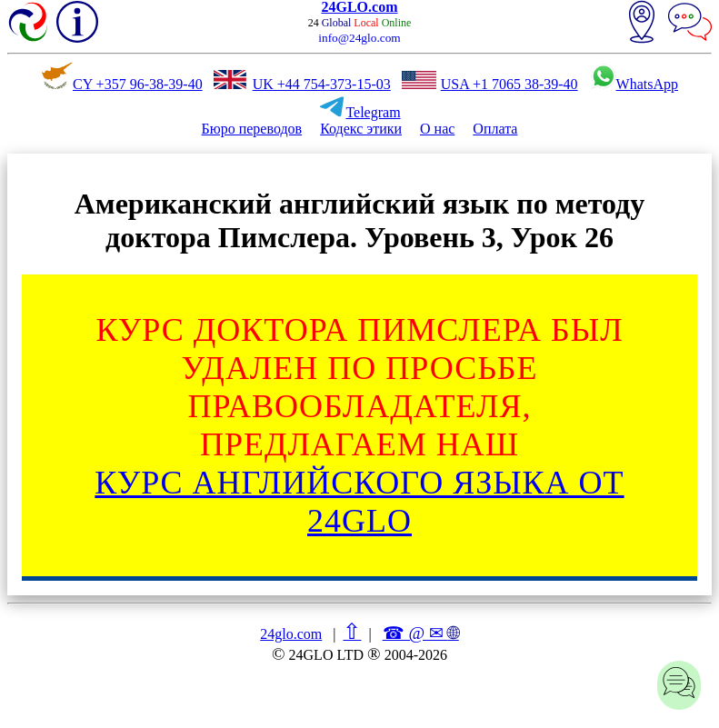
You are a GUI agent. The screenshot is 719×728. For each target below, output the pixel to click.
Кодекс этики (361, 129)
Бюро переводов (252, 129)
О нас (437, 129)
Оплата (495, 129)
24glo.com (291, 634)
